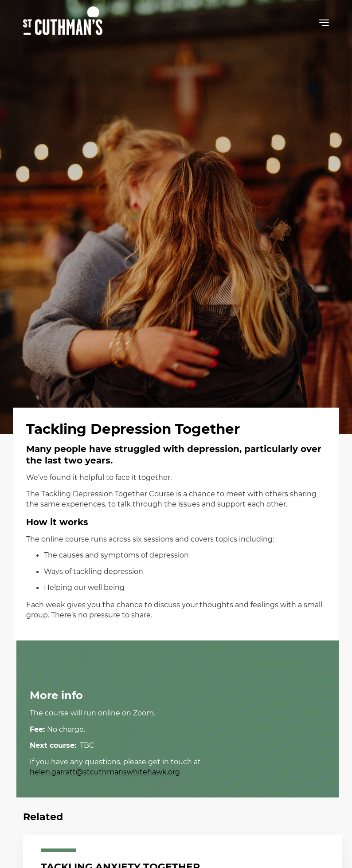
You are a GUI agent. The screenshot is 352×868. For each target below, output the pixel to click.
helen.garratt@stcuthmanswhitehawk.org (105, 772)
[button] (324, 25)
